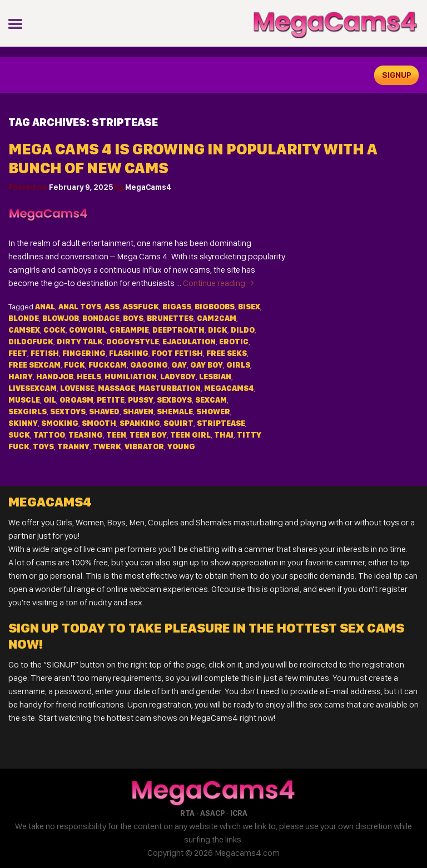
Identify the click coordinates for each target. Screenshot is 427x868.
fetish (45, 353)
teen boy (148, 435)
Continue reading (219, 283)
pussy (141, 400)
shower (213, 412)
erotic (234, 342)
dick (218, 330)
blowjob (61, 318)
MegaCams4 (148, 187)
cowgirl (88, 330)
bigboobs (215, 307)
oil (50, 400)
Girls (238, 365)
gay (179, 365)
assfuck (141, 307)
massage (116, 388)
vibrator (144, 446)
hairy (21, 377)
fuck (75, 365)
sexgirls (28, 412)
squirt (178, 423)
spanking (140, 423)
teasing (86, 435)
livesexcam (33, 388)
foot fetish (177, 353)
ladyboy (178, 377)
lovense (77, 388)
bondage (101, 318)
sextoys (68, 412)
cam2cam (217, 318)
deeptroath (178, 330)
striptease (221, 423)
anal (45, 307)
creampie (129, 330)
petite (111, 400)
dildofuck (31, 342)
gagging (149, 365)
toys (43, 446)
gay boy (207, 365)
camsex (24, 330)
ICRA (239, 813)
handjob (55, 377)
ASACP (212, 813)
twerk (107, 446)
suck (19, 435)
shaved (104, 412)
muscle (24, 400)
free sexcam (34, 365)
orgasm (76, 400)
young (181, 446)
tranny (73, 446)
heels (89, 377)
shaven (138, 412)
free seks (227, 353)
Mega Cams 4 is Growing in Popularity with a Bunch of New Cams (193, 159)
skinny (23, 423)
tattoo (49, 435)
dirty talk (80, 342)
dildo (243, 330)
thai (224, 435)
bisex (249, 307)
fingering (84, 353)
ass (112, 307)
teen (116, 435)
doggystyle (133, 342)
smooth (99, 423)
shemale (175, 412)
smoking (60, 423)
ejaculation (189, 342)
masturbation (170, 388)
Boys (133, 318)
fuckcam (108, 365)
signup (397, 75)
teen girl (190, 435)
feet (18, 353)
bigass (177, 307)
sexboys (174, 400)
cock (54, 330)
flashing (129, 353)
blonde (24, 318)
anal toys (80, 307)
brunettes (170, 318)
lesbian (215, 377)
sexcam (211, 400)
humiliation (131, 377)
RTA (187, 813)
